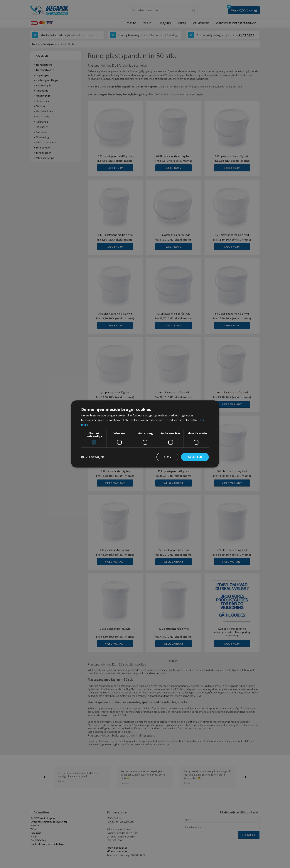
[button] (92, 457)
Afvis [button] (167, 457)
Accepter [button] (195, 457)
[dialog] (145, 434)
